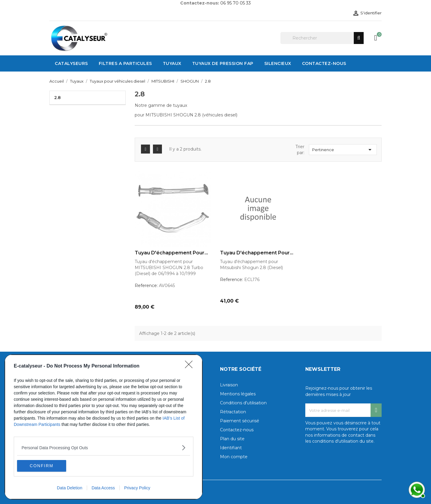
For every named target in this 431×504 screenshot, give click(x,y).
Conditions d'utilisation (243, 403)
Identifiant (231, 448)
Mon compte (234, 457)
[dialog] (104, 427)
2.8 (57, 98)
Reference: (146, 286)
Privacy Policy (137, 488)
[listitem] (104, 447)
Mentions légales (238, 394)
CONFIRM (45, 466)
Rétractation (233, 412)
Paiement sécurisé (240, 421)
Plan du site (232, 439)
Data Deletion (70, 488)
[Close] (191, 366)
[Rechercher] (322, 38)
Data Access (103, 488)
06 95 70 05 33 (236, 3)
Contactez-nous (237, 430)
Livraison (229, 385)
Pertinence (343, 150)
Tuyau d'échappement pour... (171, 253)
